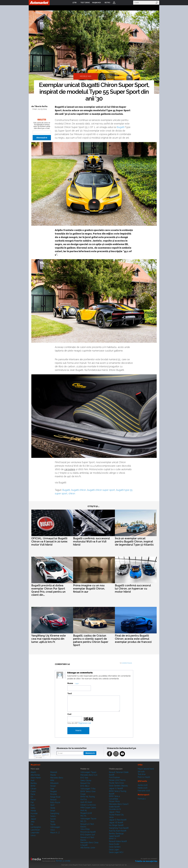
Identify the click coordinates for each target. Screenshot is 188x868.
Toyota (53, 824)
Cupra (33, 791)
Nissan (53, 786)
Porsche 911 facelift (88, 832)
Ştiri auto (141, 772)
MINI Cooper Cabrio (88, 808)
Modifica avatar (60, 675)
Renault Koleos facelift (118, 841)
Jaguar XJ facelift (116, 788)
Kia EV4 (84, 799)
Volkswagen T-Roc (88, 789)
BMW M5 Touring (88, 797)
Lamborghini (36, 827)
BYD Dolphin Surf (88, 835)
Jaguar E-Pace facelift (118, 820)
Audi (33, 780)
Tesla (52, 822)
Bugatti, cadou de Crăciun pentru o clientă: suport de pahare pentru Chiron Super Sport (91, 640)
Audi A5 (84, 810)
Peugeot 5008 (86, 813)
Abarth (33, 772)
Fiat (32, 802)
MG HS (83, 816)
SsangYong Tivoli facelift (119, 828)
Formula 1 (142, 799)
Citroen (33, 789)
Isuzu (33, 816)
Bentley (34, 783)
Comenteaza (127, 663)
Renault (53, 800)
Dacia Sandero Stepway (118, 786)
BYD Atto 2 (85, 786)
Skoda (53, 808)
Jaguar (33, 819)
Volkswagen (55, 827)
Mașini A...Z (55, 833)
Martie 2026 (143, 788)
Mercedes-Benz (57, 778)
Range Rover (55, 797)
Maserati (54, 772)
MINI (52, 780)
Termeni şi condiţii (63, 861)
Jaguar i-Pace (114, 812)
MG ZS (83, 821)
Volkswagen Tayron (88, 819)
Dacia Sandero (115, 847)
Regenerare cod (85, 723)
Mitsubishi (54, 783)
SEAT (52, 805)
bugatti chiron (79, 490)
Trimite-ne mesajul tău (146, 861)
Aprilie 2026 (143, 785)
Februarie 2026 (144, 791)
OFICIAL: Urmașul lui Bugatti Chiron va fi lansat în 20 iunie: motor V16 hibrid (50, 542)
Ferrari (33, 800)
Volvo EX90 (85, 829)
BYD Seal (84, 778)
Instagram (116, 754)
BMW (33, 786)
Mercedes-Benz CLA (89, 775)
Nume (70, 683)
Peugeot (53, 791)
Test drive (142, 774)
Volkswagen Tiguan (88, 772)
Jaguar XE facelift (116, 823)
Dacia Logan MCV (116, 852)
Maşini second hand (146, 769)
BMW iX (112, 839)
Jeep (33, 822)
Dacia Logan (114, 850)
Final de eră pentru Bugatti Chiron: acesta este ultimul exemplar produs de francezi (133, 639)
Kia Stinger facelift (116, 825)
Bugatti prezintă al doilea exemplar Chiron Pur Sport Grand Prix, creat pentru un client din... (48, 590)
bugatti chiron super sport (101, 490)
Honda (33, 811)
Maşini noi (35, 765)
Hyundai (34, 813)
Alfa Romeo (35, 775)
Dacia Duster (114, 844)
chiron (72, 493)
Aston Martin (36, 778)
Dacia (33, 794)
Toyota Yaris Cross (116, 783)
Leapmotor (35, 833)
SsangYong (55, 813)
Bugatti (121, 127)
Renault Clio (85, 783)
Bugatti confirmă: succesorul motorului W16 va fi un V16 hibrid (91, 542)
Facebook (110, 754)
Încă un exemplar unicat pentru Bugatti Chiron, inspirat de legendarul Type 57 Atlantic (134, 542)
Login (114, 3)
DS (32, 797)
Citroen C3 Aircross (88, 805)
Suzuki (53, 819)
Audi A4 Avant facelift (118, 831)
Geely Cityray (86, 780)
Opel (52, 789)
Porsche (53, 794)
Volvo (52, 830)
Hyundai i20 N (115, 809)
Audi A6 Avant (86, 802)
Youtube (122, 754)
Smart (53, 811)
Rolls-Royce (55, 802)
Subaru (53, 816)
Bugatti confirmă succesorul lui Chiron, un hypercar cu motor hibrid (133, 589)
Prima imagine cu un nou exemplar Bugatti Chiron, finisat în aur (89, 589)
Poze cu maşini (144, 777)
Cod (69, 714)
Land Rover (35, 830)
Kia (32, 824)
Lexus (33, 835)
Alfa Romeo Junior (88, 848)
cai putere (70, 469)
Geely (33, 808)
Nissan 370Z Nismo (117, 780)
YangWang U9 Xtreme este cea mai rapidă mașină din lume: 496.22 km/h (49, 639)
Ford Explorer (114, 777)
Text (70, 694)
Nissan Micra (114, 801)
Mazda (53, 775)
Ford (33, 805)
